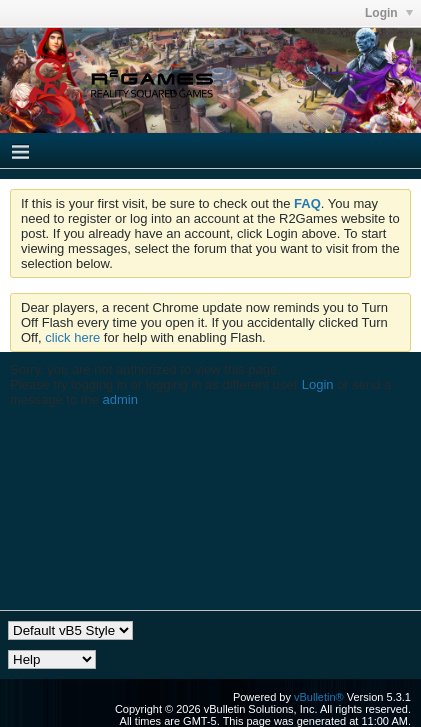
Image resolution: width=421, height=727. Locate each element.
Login (318, 384)
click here (72, 337)
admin (120, 399)
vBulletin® (319, 697)
